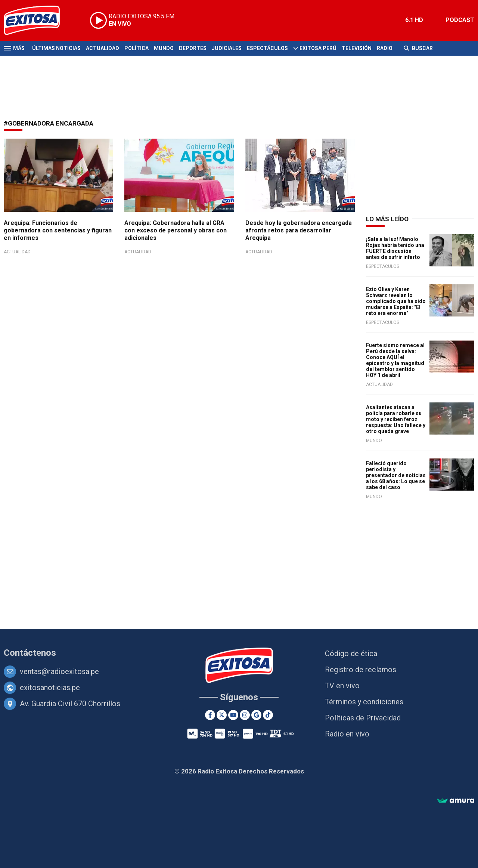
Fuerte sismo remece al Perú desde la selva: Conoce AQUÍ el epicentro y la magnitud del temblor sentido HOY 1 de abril (395, 360)
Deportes (193, 48)
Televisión (357, 48)
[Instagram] (245, 715)
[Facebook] (210, 715)
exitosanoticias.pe (50, 688)
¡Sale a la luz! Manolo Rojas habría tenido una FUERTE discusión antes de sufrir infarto (395, 248)
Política (136, 48)
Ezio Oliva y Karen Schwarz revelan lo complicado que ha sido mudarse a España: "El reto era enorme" (396, 301)
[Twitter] (222, 715)
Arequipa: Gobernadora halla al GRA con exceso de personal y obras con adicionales (176, 230)
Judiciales (227, 48)
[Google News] (256, 715)
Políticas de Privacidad (363, 718)
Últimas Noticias (56, 48)
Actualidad (103, 48)
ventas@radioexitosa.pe (59, 671)
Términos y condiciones (364, 702)
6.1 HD (414, 20)
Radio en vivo (347, 734)
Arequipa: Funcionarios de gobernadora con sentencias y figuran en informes (58, 230)
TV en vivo (342, 686)
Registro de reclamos (361, 670)
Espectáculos (267, 48)
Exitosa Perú (318, 48)
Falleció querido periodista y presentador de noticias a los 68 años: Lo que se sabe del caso (396, 475)
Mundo (164, 48)
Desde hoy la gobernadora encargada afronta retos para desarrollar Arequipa (299, 230)
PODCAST (460, 20)
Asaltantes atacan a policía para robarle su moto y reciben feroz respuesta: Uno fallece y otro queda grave (396, 419)
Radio (385, 48)
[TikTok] (268, 715)
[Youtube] (233, 715)
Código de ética (351, 654)
